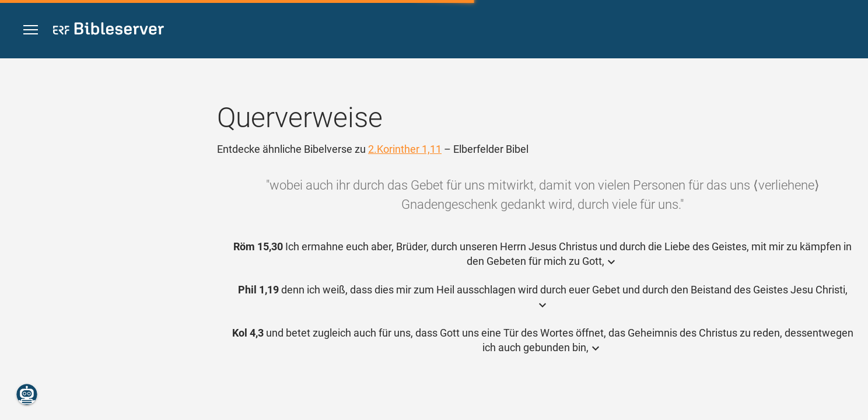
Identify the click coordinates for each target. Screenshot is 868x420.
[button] (31, 30)
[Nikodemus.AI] (27, 394)
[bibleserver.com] (108, 31)
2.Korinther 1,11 (405, 149)
